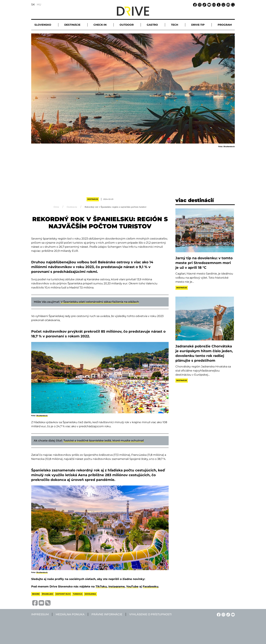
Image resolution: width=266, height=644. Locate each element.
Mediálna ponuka (70, 614)
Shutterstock (42, 416)
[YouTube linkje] (209, 5)
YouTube (132, 586)
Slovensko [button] (43, 25)
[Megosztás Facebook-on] (34, 603)
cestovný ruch (63, 594)
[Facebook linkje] (194, 5)
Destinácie (93, 199)
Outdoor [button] (127, 25)
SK (33, 5)
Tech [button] (175, 25)
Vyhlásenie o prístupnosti (150, 614)
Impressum (40, 614)
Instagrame (117, 586)
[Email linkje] (213, 5)
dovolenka (90, 594)
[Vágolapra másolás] (47, 603)
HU (39, 5)
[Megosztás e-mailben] (41, 603)
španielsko (47, 594)
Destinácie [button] (72, 25)
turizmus (78, 594)
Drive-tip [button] (198, 25)
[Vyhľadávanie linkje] (232, 5)
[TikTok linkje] (204, 5)
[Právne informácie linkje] (223, 5)
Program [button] (225, 25)
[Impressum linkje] (218, 5)
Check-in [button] (100, 25)
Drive (56, 207)
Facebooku (150, 586)
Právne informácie (107, 614)
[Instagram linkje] (199, 5)
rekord (36, 594)
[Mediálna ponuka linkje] (228, 5)
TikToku (101, 586)
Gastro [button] (152, 25)
